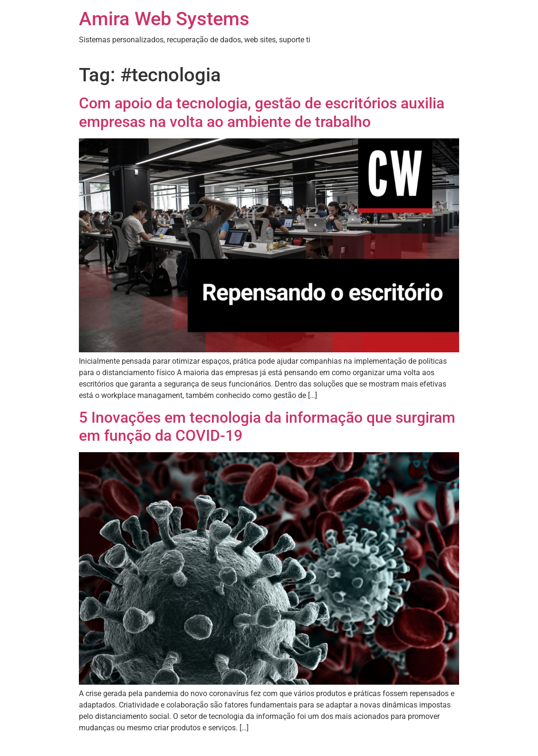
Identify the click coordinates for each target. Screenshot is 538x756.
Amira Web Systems (164, 19)
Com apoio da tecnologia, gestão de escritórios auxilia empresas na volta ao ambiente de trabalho (262, 112)
